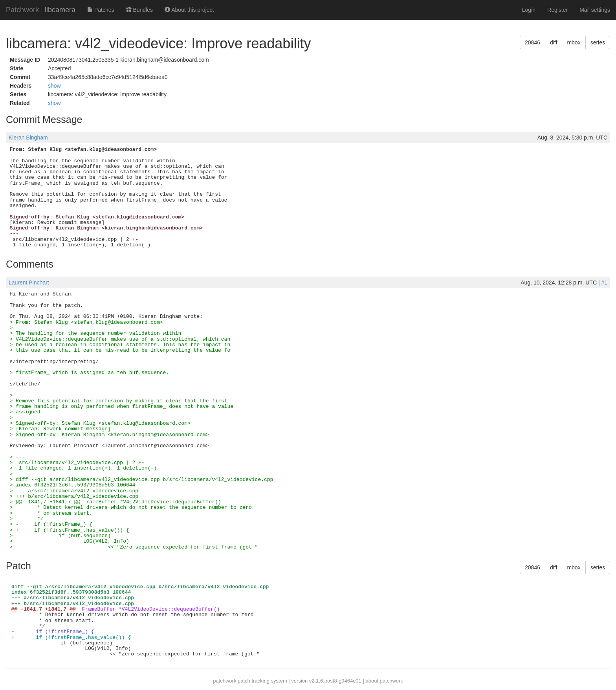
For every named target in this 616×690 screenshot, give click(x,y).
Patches (101, 10)
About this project (189, 10)
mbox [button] (574, 42)
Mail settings (595, 10)
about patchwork (384, 681)
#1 (604, 283)
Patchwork (22, 10)
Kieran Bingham (28, 138)
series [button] (598, 42)
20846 (533, 42)
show (54, 86)
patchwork (225, 681)
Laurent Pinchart (29, 283)
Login (529, 10)
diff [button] (554, 42)
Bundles (139, 10)
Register (557, 10)
